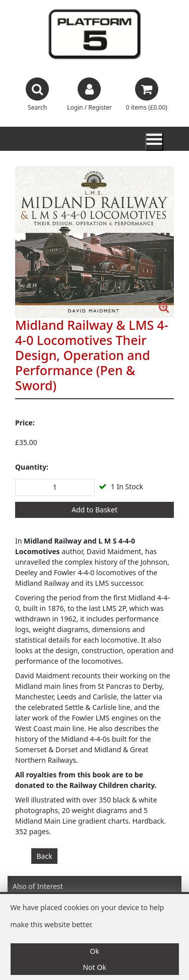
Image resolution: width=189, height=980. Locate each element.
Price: (25, 423)
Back (45, 856)
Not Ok (94, 967)
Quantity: (32, 467)
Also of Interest (38, 886)
